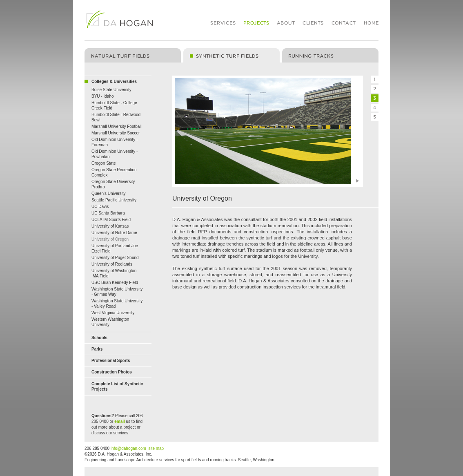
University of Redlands (112, 264)
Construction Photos (112, 372)
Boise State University (111, 90)
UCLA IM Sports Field (111, 220)
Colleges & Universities (114, 82)
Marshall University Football (117, 126)
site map (156, 448)
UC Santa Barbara (108, 213)
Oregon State (104, 163)
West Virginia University (113, 313)
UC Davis (100, 207)
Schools (99, 338)
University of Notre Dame (114, 233)
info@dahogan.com (128, 448)
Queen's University (109, 193)
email (120, 421)
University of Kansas (110, 226)
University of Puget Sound (115, 258)
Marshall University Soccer (116, 133)
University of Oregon (110, 239)
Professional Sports (111, 361)
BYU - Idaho (102, 96)
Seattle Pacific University (114, 200)
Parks (97, 349)
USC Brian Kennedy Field (115, 283)
